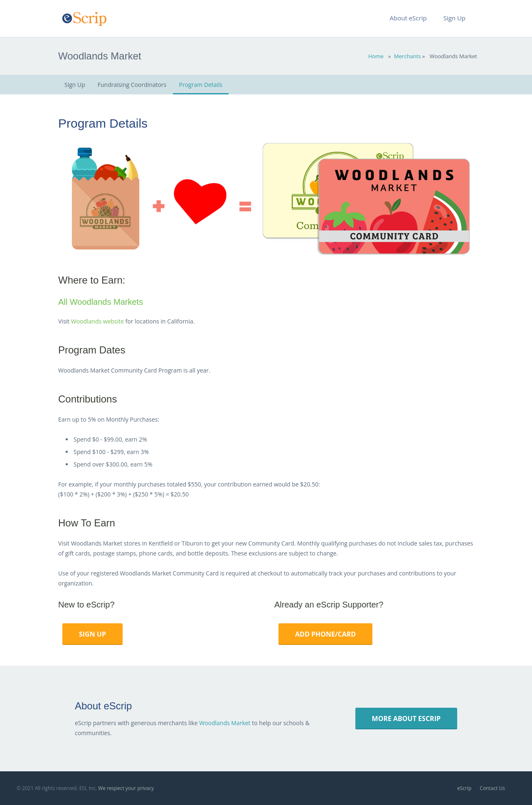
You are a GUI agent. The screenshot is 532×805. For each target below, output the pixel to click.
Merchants (408, 56)
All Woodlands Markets (101, 302)
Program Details (201, 85)
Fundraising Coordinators (132, 85)
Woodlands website (97, 321)
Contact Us (492, 788)
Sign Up (75, 85)
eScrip (464, 788)
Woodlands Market (225, 723)
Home (376, 56)
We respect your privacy (126, 788)
